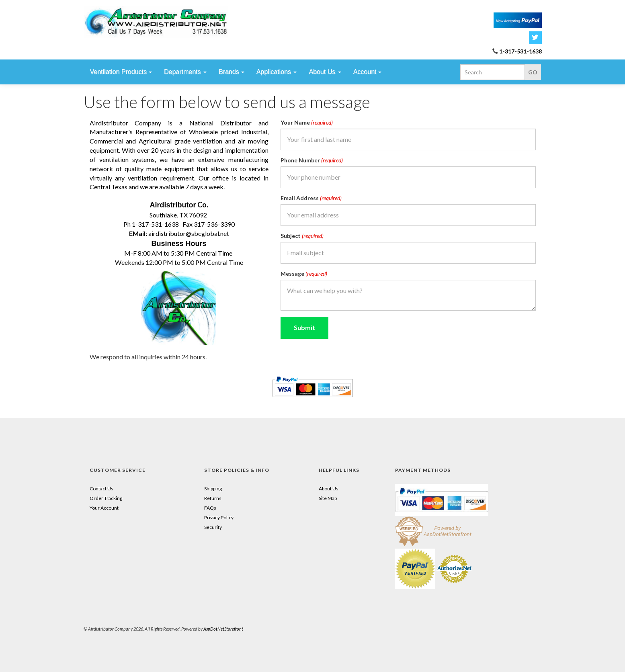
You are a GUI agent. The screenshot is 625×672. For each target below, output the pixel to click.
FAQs (210, 508)
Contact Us (101, 489)
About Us (329, 489)
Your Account (104, 508)
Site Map (328, 498)
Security (213, 527)
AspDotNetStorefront (223, 629)
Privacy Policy (219, 517)
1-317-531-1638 (520, 51)
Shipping (213, 489)
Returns (213, 498)
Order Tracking (106, 498)
